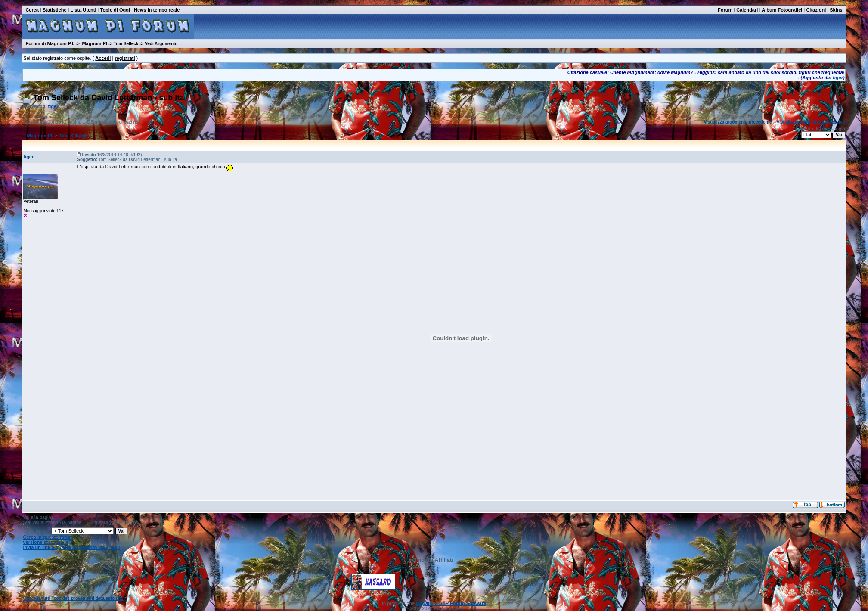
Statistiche (55, 10)
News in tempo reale (157, 10)
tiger (838, 78)
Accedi (103, 58)
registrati (125, 58)
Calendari (747, 10)
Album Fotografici (782, 10)
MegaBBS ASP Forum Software (451, 603)
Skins (836, 10)
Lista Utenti (84, 10)
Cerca (32, 10)
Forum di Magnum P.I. (50, 43)
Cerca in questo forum (48, 537)
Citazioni (816, 10)
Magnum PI (95, 43)
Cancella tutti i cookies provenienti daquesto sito (73, 598)
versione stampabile (46, 542)
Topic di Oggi (115, 10)
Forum (725, 10)
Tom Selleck (73, 136)
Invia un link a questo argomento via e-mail (71, 547)
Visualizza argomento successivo (811, 122)
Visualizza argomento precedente (738, 122)
